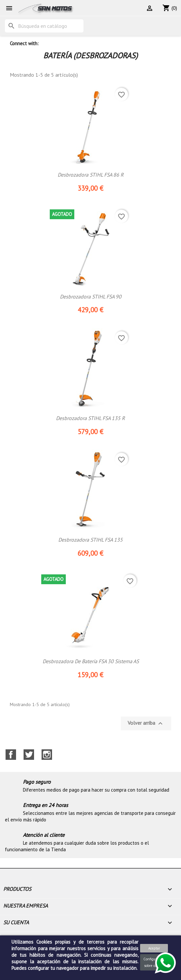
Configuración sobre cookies (154, 962)
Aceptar (154, 948)
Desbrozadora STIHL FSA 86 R (91, 175)
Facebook (11, 755)
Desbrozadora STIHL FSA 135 (90, 540)
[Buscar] (44, 26)
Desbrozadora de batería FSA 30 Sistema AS (91, 661)
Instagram (47, 755)
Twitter (29, 755)
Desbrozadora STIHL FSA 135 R (90, 418)
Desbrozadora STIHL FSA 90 (91, 297)
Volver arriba (146, 723)
